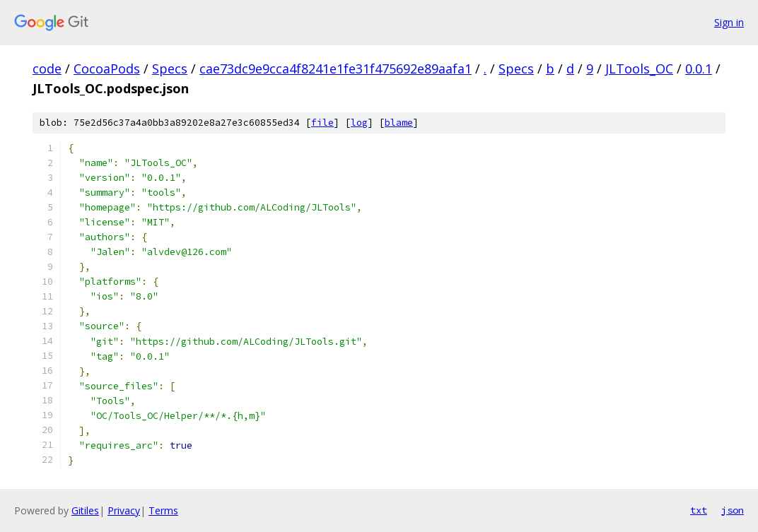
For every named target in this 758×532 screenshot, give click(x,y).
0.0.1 (699, 69)
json (733, 510)
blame (399, 123)
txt (699, 510)
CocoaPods (107, 69)
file (322, 123)
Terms (163, 510)
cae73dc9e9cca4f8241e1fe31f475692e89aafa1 (336, 69)
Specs (170, 69)
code (47, 69)
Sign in (729, 22)
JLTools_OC (639, 69)
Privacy (124, 510)
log (359, 123)
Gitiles (85, 510)
